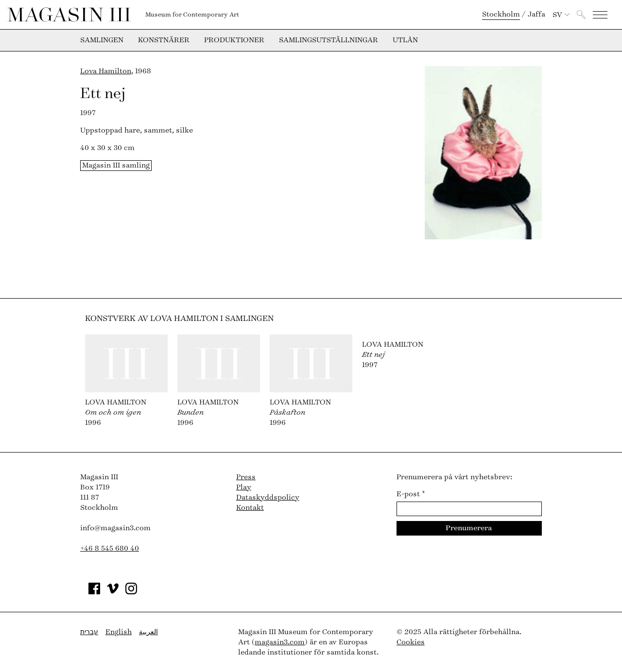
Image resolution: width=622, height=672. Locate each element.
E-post (411, 494)
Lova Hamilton (106, 71)
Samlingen (102, 40)
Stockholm (501, 14)
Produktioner (234, 40)
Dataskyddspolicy (268, 497)
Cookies (411, 642)
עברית (89, 632)
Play (244, 487)
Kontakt (250, 508)
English (119, 632)
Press (246, 477)
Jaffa (536, 14)
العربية (148, 632)
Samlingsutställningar (328, 40)
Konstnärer (164, 40)
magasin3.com (280, 642)
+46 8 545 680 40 (110, 548)
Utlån (405, 40)
